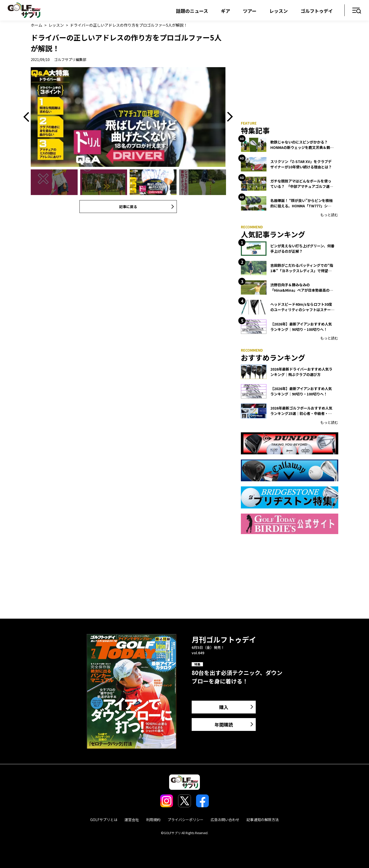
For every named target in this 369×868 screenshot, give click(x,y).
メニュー (357, 11)
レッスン (279, 11)
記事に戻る (128, 207)
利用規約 (153, 820)
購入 (224, 707)
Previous (28, 117)
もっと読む (329, 215)
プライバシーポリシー (186, 820)
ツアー (250, 11)
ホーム (37, 25)
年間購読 (224, 724)
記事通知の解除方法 (263, 820)
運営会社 (132, 820)
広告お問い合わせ (225, 820)
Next (228, 117)
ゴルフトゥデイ (317, 11)
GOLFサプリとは (104, 820)
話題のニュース (192, 11)
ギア (225, 11)
